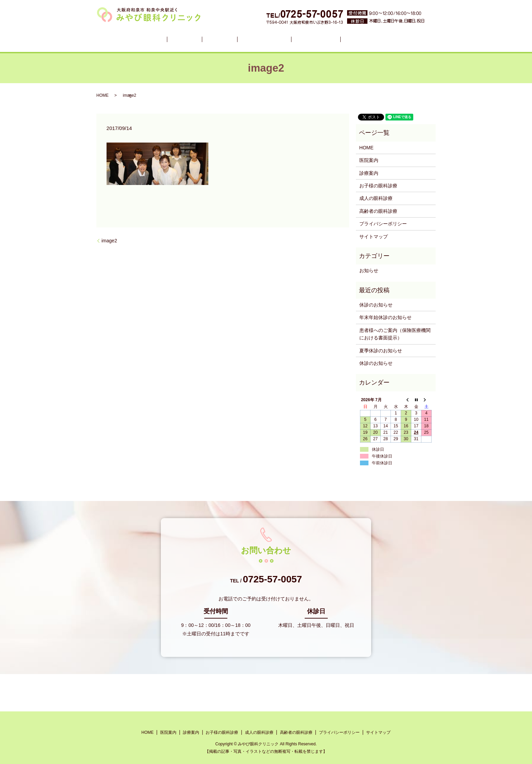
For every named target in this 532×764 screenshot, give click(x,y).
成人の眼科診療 (306, 39)
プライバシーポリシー (383, 224)
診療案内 (219, 39)
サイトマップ (374, 237)
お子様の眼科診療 (259, 39)
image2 (109, 241)
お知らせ (369, 271)
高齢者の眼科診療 (353, 39)
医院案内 (191, 39)
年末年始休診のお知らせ (385, 317)
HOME (166, 39)
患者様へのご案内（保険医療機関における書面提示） (395, 334)
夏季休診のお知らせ (381, 351)
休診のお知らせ (376, 305)
